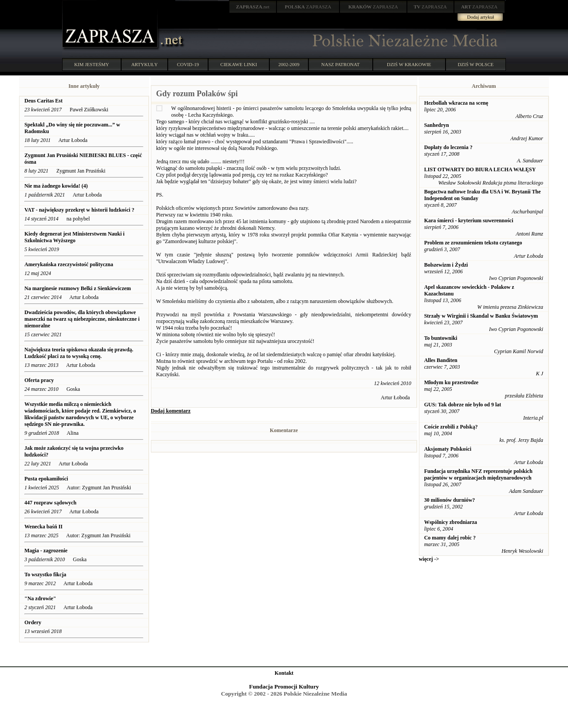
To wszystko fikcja (45, 575)
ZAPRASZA (308, 7)
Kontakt (284, 673)
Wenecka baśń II (43, 527)
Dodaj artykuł (481, 17)
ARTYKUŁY (145, 64)
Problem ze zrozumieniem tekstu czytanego (473, 243)
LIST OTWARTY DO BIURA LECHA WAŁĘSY (480, 169)
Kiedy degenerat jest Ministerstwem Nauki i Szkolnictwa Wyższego (75, 237)
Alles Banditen (441, 360)
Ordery (33, 622)
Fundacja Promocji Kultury (284, 687)
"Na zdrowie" (40, 598)
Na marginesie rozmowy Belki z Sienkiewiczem (78, 288)
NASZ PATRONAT (341, 64)
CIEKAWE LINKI (239, 64)
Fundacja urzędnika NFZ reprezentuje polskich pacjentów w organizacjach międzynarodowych (478, 474)
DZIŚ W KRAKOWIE (409, 64)
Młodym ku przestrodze (451, 382)
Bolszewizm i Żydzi (446, 265)
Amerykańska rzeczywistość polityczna (69, 264)
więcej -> (429, 559)
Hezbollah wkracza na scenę (456, 103)
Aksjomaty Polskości (448, 449)
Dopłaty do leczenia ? (448, 147)
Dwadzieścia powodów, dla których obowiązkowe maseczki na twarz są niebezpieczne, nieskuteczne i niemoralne (82, 319)
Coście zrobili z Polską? (451, 427)
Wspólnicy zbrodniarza (451, 522)
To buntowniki (441, 338)
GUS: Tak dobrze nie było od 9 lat (463, 405)
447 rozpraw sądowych (51, 503)
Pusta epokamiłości (46, 479)
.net (253, 7)
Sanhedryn (437, 125)
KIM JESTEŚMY (92, 64)
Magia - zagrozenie (46, 551)
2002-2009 (289, 64)
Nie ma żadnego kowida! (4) (56, 186)
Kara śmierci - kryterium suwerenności (469, 220)
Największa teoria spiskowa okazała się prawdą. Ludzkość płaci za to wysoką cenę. (79, 353)
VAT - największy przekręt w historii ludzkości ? (79, 210)
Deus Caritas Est (43, 101)
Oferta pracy (39, 380)
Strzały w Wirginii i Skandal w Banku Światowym (481, 316)
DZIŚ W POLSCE (475, 64)
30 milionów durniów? (450, 500)
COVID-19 (188, 64)
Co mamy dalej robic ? (450, 538)
